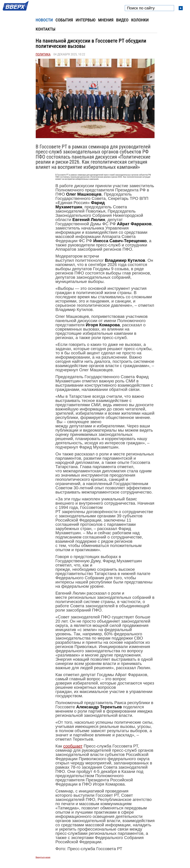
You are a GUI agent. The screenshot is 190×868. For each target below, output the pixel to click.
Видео (122, 20)
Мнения (106, 20)
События (64, 20)
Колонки (140, 20)
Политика (43, 54)
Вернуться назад (43, 857)
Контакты (46, 29)
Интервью (85, 20)
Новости (44, 20)
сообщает (73, 746)
